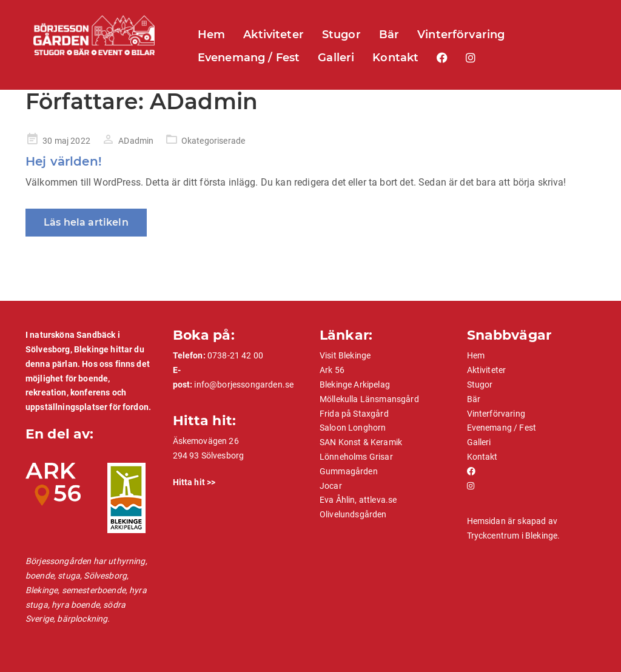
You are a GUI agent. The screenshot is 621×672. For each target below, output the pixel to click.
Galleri (336, 58)
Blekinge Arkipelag (355, 385)
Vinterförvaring (461, 35)
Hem (211, 35)
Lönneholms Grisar (356, 457)
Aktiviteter (274, 35)
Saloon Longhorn (353, 428)
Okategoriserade (213, 141)
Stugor (341, 35)
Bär (389, 35)
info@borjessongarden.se (244, 385)
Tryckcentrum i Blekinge (512, 536)
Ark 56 (332, 370)
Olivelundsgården (353, 514)
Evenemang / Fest (249, 58)
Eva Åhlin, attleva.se (358, 500)
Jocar (331, 486)
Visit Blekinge (345, 355)
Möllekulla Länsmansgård (369, 399)
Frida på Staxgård (354, 414)
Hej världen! (64, 161)
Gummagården (349, 471)
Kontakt (395, 58)
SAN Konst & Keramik (361, 442)
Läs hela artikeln (86, 222)
